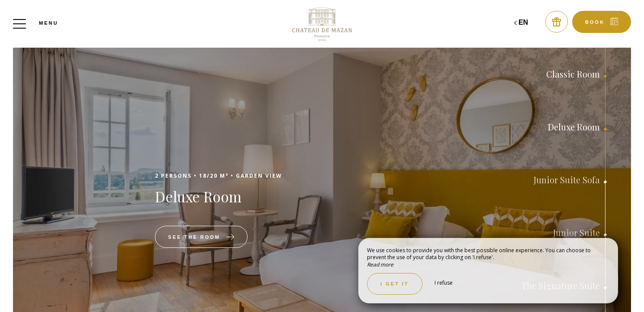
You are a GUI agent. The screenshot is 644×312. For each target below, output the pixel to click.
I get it (395, 284)
